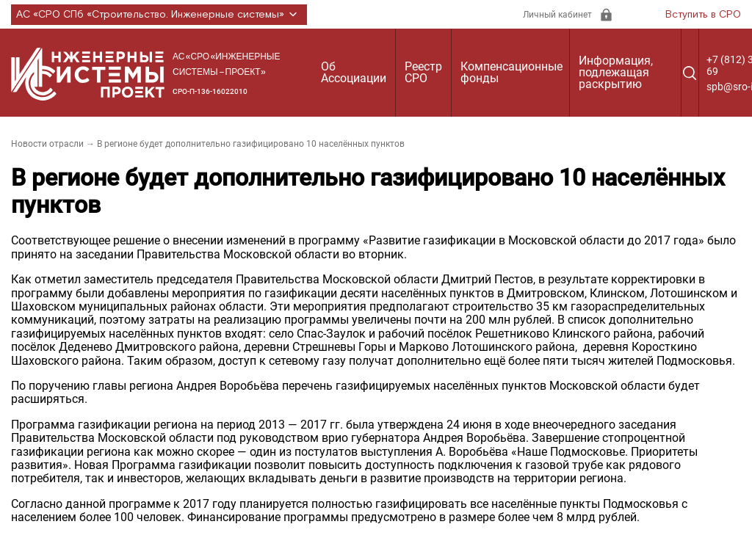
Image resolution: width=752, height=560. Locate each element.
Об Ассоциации (354, 72)
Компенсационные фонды (511, 72)
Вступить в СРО (703, 15)
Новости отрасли (47, 144)
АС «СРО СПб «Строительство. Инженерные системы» (159, 15)
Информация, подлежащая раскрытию (616, 72)
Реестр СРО (423, 72)
